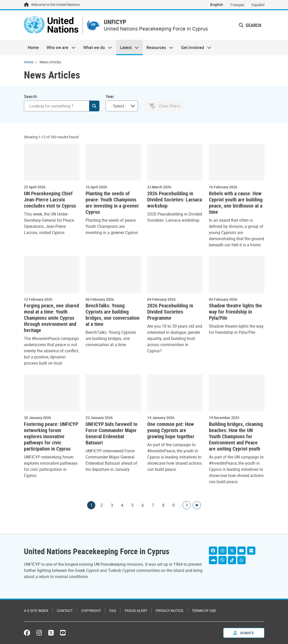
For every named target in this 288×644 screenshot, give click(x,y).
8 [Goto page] (163, 505)
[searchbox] (120, 106)
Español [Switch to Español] (258, 5)
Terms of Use (204, 611)
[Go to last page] (197, 505)
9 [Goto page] (173, 505)
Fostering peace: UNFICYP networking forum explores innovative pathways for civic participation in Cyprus (51, 436)
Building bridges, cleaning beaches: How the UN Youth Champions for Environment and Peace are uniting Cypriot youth (236, 436)
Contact (65, 611)
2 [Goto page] (101, 505)
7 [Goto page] (153, 505)
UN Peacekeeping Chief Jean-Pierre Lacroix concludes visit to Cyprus (50, 200)
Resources (158, 48)
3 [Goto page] (112, 505)
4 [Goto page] (122, 505)
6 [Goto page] (143, 505)
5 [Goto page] (132, 505)
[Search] (62, 106)
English (217, 5)
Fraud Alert (136, 611)
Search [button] (250, 25)
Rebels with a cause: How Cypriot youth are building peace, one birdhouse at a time (236, 203)
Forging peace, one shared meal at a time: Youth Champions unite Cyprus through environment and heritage (52, 318)
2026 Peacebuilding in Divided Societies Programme (170, 312)
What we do (96, 48)
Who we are (59, 48)
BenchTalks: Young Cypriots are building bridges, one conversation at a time (113, 315)
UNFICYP (116, 22)
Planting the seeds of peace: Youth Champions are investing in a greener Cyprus (112, 203)
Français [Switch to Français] (237, 5)
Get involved (194, 48)
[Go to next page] (187, 505)
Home (33, 48)
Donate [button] (244, 633)
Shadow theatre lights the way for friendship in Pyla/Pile (235, 312)
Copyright (91, 611)
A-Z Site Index (36, 611)
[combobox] (122, 106)
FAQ (113, 611)
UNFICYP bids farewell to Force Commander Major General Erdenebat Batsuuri (112, 433)
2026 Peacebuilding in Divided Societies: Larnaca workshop (175, 200)
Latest (127, 48)
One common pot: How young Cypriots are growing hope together (171, 430)
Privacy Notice (170, 611)
